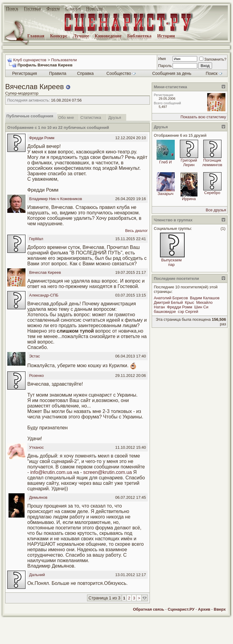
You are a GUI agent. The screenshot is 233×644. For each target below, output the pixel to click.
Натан (159, 307)
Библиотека (139, 36)
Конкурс (59, 36)
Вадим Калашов (205, 298)
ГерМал (36, 239)
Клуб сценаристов (30, 60)
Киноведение (108, 36)
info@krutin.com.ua (51, 472)
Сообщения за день (172, 73)
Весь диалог (136, 231)
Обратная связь (149, 609)
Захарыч (165, 194)
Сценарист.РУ (181, 609)
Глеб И (165, 162)
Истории (166, 36)
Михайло (204, 302)
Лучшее (81, 36)
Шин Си (201, 307)
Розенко (36, 376)
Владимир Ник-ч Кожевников (56, 199)
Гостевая (32, 8)
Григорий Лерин (189, 163)
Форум (53, 8)
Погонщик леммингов (212, 163)
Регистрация (25, 73)
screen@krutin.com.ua (107, 472)
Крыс (189, 302)
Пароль (165, 66)
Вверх (220, 609)
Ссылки (73, 8)
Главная (36, 36)
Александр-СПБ (44, 295)
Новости (94, 8)
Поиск (12, 8)
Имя (162, 59)
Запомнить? (213, 59)
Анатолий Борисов (171, 298)
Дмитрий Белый (168, 302)
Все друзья (216, 210)
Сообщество (121, 73)
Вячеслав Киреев (45, 272)
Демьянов (38, 497)
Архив (204, 609)
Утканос (36, 447)
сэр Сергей (188, 312)
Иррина (189, 199)
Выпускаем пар (171, 262)
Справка (85, 73)
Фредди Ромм (42, 138)
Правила (58, 73)
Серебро (212, 193)
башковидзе (165, 312)
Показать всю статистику (203, 117)
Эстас (34, 356)
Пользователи (64, 60)
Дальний (37, 575)
